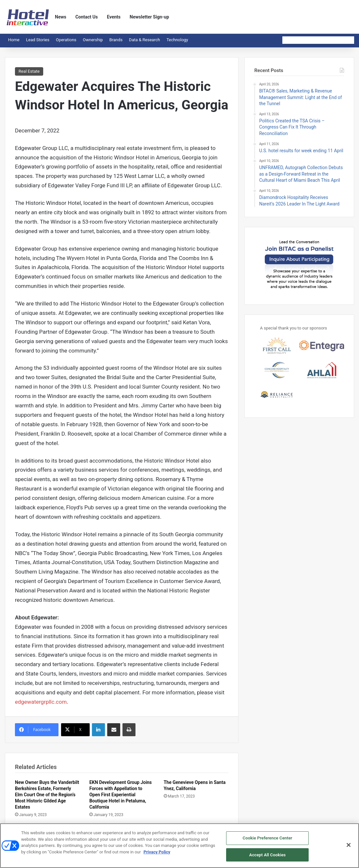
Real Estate (29, 71)
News (61, 17)
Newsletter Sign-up (149, 17)
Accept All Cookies (267, 857)
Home (14, 40)
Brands (116, 40)
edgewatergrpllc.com (41, 702)
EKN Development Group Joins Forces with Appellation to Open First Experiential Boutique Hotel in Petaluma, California (121, 795)
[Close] (349, 847)
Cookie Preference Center (268, 840)
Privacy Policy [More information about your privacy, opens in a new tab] (157, 854)
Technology (177, 40)
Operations (66, 40)
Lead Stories (38, 40)
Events (114, 17)
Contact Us (87, 17)
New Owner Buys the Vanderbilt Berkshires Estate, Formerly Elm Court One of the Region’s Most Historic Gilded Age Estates (47, 795)
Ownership (93, 40)
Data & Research (144, 40)
